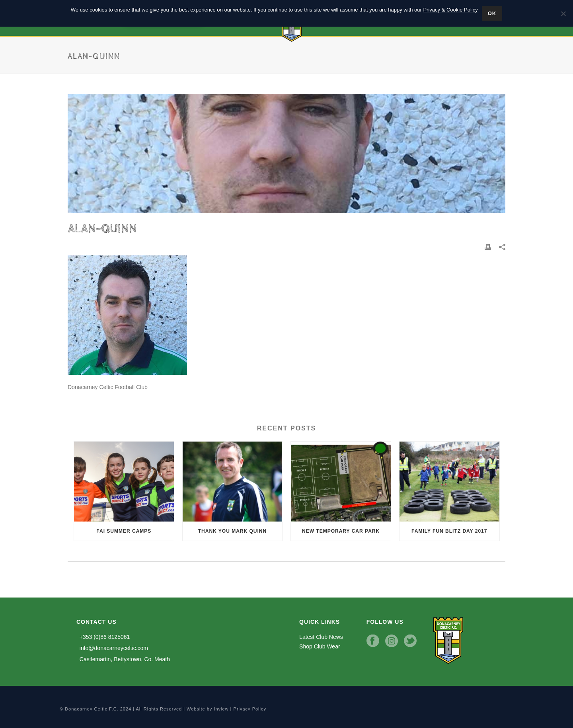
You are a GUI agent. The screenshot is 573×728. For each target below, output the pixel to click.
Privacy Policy (250, 709)
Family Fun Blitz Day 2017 (449, 531)
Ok (492, 13)
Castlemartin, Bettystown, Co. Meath (123, 659)
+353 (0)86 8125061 (103, 637)
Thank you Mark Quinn (232, 531)
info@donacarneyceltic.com (112, 648)
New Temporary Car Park (341, 531)
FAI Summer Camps (124, 531)
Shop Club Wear (320, 646)
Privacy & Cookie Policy (450, 10)
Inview (221, 709)
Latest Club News (321, 637)
